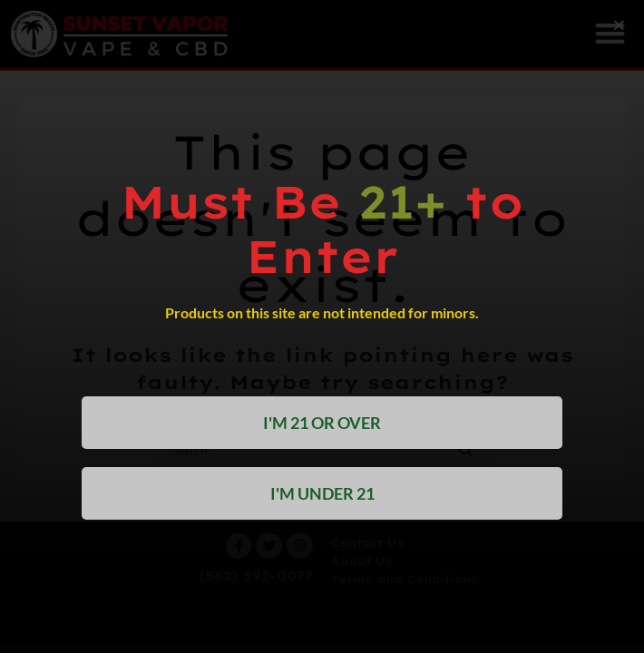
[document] (322, 326)
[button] (619, 25)
